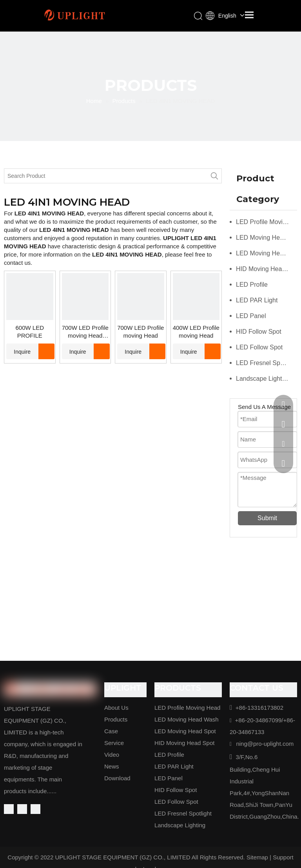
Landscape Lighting (263, 379)
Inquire (18, 351)
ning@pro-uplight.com (265, 744)
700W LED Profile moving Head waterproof (85, 332)
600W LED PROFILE (30, 332)
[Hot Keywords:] (214, 176)
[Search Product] (106, 176)
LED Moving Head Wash (267, 238)
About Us (116, 708)
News (112, 766)
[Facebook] (9, 809)
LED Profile (252, 285)
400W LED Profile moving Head (196, 332)
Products (116, 719)
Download (117, 778)
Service (114, 743)
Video (112, 755)
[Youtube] (35, 809)
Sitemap (257, 857)
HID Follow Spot (259, 332)
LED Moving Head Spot (267, 253)
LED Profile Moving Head (267, 222)
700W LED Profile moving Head (141, 332)
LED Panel (251, 316)
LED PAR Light (257, 300)
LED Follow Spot (259, 347)
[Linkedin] (22, 809)
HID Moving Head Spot (267, 269)
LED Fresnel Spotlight (267, 363)
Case (111, 731)
